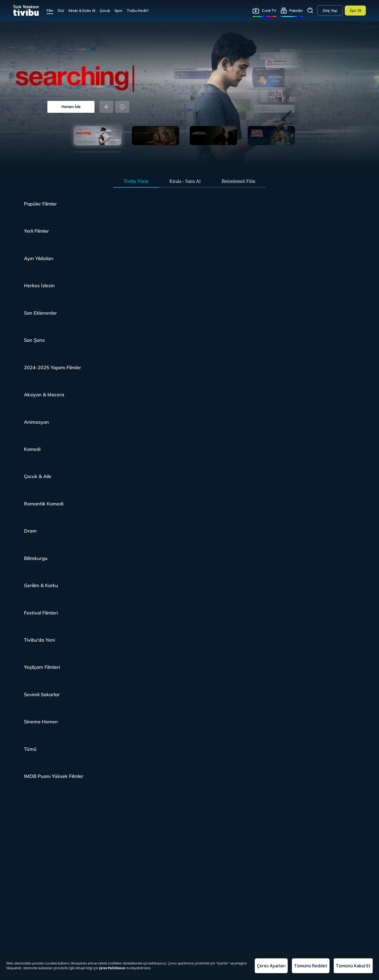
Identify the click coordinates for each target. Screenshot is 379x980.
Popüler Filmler (40, 204)
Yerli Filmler (36, 231)
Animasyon (36, 422)
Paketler (296, 10)
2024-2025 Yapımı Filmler (53, 367)
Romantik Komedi (44, 504)
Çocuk (105, 10)
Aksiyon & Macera (44, 395)
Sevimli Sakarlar (42, 694)
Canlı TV (269, 10)
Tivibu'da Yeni (39, 640)
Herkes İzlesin (39, 286)
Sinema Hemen (41, 722)
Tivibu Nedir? (138, 10)
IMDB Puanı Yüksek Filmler (54, 776)
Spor (118, 10)
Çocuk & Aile (38, 476)
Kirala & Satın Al (82, 10)
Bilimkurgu (36, 558)
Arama (310, 11)
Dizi (61, 10)
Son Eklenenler (40, 313)
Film (50, 10)
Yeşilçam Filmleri (42, 667)
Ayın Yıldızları (39, 258)
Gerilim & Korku (41, 585)
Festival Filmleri (41, 613)
